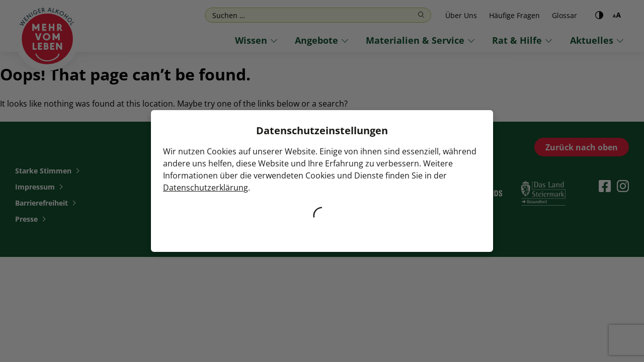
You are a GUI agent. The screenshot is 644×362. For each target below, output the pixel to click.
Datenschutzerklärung (206, 188)
